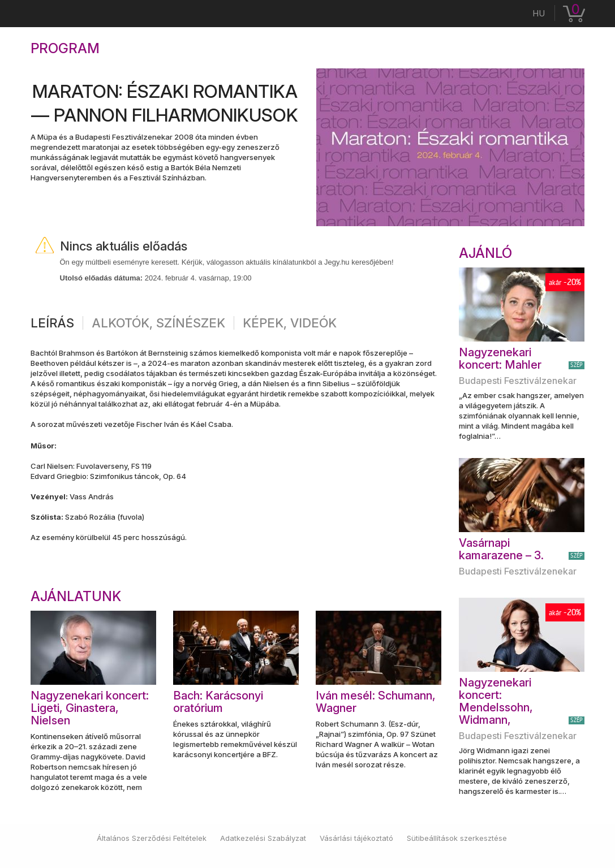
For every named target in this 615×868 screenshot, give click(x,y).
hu (539, 13)
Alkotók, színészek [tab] (158, 323)
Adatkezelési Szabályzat (263, 838)
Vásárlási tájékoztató (356, 838)
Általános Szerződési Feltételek (152, 838)
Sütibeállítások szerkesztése (457, 838)
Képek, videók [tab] (290, 323)
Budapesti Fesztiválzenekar (518, 381)
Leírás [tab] (52, 323)
